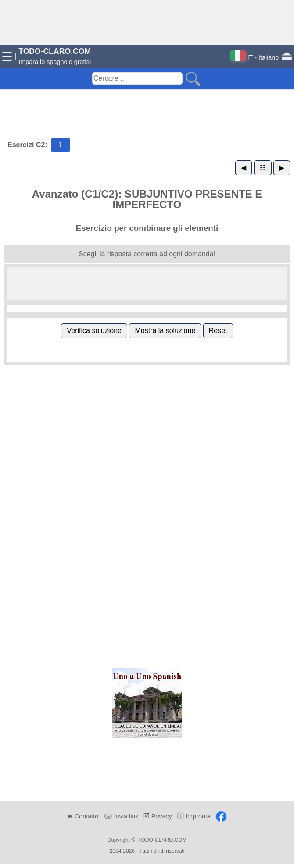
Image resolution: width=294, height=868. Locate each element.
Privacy (162, 816)
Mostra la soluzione (165, 331)
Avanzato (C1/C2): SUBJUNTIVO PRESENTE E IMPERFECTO (147, 199)
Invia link (126, 816)
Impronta (198, 816)
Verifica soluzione (94, 331)
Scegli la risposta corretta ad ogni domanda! (147, 254)
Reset (218, 331)
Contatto (86, 816)
